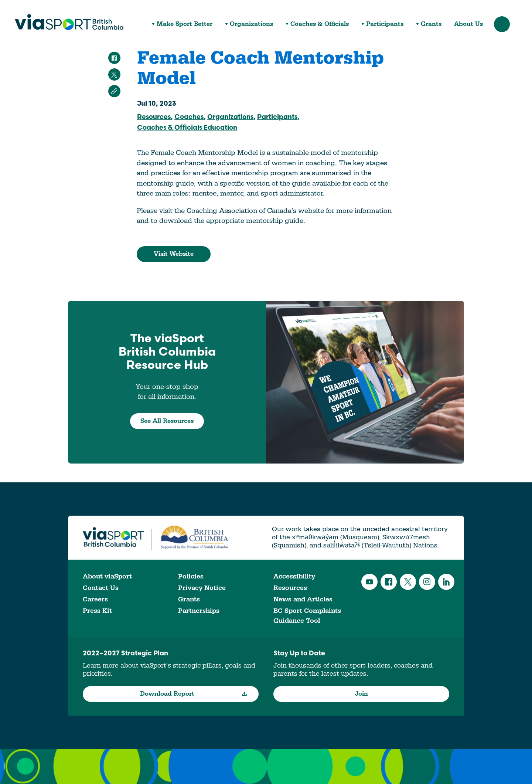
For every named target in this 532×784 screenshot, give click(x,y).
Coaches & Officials (320, 24)
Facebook (389, 582)
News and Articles (303, 599)
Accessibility (294, 576)
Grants (431, 24)
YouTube (369, 582)
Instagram (427, 582)
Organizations (251, 24)
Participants (385, 24)
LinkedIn (446, 582)
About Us (468, 24)
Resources (154, 117)
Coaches (189, 117)
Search (502, 24)
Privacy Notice (202, 588)
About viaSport (107, 576)
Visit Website (174, 254)
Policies (191, 576)
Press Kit (97, 611)
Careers (95, 599)
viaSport (69, 22)
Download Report (194, 694)
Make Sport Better (185, 24)
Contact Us (101, 588)
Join (362, 694)
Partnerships (199, 611)
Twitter (408, 582)
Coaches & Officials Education (187, 128)
